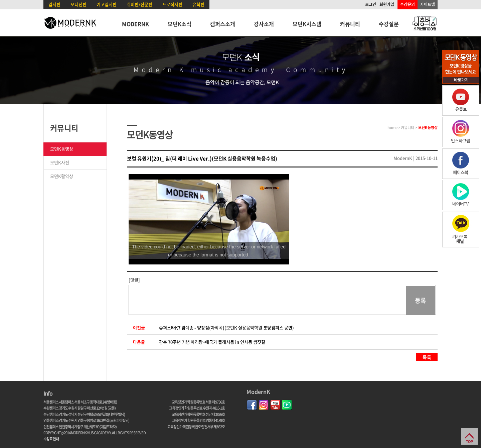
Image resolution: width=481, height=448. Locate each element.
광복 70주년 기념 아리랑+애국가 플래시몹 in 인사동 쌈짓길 (212, 342)
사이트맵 (428, 4)
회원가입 (387, 4)
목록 (427, 357)
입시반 (54, 4)
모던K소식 (180, 24)
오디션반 (78, 4)
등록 (421, 300)
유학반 (198, 4)
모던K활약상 (62, 176)
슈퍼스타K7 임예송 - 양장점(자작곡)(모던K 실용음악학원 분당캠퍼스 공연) (226, 327)
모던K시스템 (307, 24)
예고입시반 (107, 4)
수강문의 (408, 4)
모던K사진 (60, 162)
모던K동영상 (62, 149)
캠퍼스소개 (223, 24)
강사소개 (264, 24)
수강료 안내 (51, 439)
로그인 (371, 4)
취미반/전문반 (139, 4)
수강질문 (389, 24)
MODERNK (135, 24)
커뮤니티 (350, 24)
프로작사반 (172, 4)
